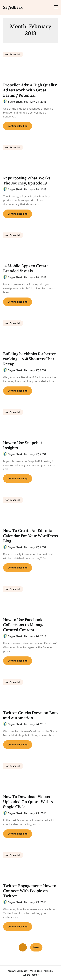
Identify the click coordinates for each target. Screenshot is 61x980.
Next (36, 947)
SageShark (13, 7)
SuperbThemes (30, 975)
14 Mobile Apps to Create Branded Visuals (26, 268)
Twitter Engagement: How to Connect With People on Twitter (30, 891)
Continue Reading (18, 126)
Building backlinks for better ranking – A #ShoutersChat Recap (30, 359)
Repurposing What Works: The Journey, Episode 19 (27, 181)
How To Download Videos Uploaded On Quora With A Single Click (28, 802)
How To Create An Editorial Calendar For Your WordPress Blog (30, 536)
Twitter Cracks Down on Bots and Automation (30, 715)
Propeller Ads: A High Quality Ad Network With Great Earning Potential (30, 90)
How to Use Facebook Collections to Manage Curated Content (24, 625)
